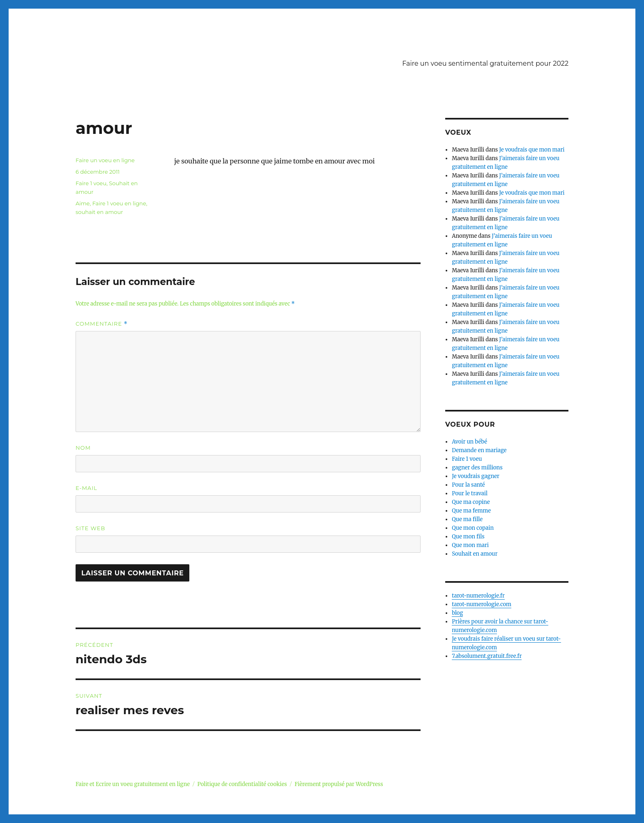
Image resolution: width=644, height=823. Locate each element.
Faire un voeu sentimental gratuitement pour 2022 (485, 63)
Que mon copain (473, 528)
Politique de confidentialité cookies (242, 784)
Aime (83, 203)
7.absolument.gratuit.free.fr (487, 656)
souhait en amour (99, 212)
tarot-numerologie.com (482, 604)
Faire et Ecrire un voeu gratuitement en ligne (133, 784)
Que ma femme (471, 511)
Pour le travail (470, 493)
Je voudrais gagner (476, 476)
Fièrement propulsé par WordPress (339, 784)
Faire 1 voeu (91, 183)
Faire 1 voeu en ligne (119, 203)
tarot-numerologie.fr (478, 596)
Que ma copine (471, 502)
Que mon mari (470, 545)
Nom (83, 448)
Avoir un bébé (469, 442)
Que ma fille (467, 519)
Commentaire (102, 324)
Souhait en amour (475, 554)
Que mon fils (468, 537)
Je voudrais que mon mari (532, 150)
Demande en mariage (479, 450)
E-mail (86, 488)
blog (457, 613)
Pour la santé (468, 485)
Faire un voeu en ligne (105, 160)
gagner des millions (477, 468)
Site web (90, 528)
